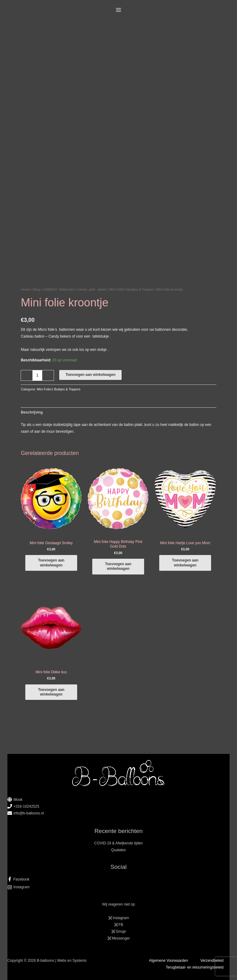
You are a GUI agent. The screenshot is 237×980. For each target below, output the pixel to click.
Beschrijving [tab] (32, 412)
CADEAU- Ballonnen (59, 289)
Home (25, 289)
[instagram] (119, 887)
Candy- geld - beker (92, 289)
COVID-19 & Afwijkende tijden (118, 843)
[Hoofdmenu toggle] (119, 10)
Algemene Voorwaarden (168, 961)
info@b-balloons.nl (29, 813)
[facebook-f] (119, 879)
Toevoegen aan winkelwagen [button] (51, 563)
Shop (37, 289)
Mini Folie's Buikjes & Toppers (131, 289)
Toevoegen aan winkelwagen (90, 375)
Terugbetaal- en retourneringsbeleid (195, 967)
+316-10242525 (26, 806)
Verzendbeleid (212, 961)
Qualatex (118, 850)
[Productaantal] (37, 375)
